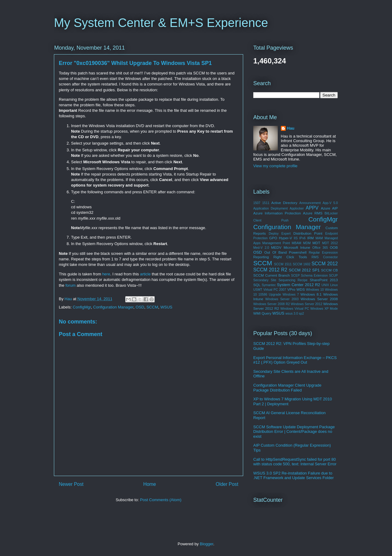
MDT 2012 (330, 243)
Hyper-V (286, 238)
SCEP (295, 276)
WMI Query (262, 313)
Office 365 (320, 248)
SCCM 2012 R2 (270, 270)
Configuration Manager (113, 307)
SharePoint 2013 (324, 280)
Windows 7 (291, 295)
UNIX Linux (330, 285)
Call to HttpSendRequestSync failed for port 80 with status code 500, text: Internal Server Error (295, 462)
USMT (258, 290)
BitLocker (331, 213)
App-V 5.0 (330, 203)
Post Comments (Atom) (161, 500)
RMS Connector (325, 257)
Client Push (271, 220)
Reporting (261, 257)
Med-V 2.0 (261, 248)
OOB (334, 247)
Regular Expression (323, 253)
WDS (301, 289)
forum (71, 285)
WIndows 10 (315, 290)
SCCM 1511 (283, 264)
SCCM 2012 (325, 264)
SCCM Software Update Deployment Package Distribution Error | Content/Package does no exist (294, 432)
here (106, 274)
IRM (310, 238)
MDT (316, 243)
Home (150, 484)
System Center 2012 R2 (298, 285)
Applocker (297, 208)
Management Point (276, 243)
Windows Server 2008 (319, 299)
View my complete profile (275, 166)
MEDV (276, 247)
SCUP (333, 276)
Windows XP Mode (324, 309)
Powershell (298, 252)
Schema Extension (315, 276)
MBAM (297, 243)
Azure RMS (313, 213)
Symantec (269, 285)
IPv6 (302, 238)
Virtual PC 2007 (275, 290)
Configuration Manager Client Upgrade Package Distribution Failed (287, 388)
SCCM (152, 307)
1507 (257, 203)
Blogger (206, 544)
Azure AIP (329, 208)
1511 (266, 203)
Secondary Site (265, 280)
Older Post (227, 484)
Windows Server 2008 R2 (271, 304)
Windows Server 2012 (307, 304)
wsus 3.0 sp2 (295, 314)
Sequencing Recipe (293, 280)
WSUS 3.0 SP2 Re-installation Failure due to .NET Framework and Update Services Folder (294, 476)
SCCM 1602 (302, 264)
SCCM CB (329, 270)
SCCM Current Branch (271, 275)
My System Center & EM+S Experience (161, 23)
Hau (291, 128)
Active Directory (284, 203)
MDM (307, 243)
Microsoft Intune (297, 247)
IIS (296, 238)
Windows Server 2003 (282, 299)
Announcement (310, 203)
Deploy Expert (279, 234)
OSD (140, 307)
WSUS (166, 307)
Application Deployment (271, 208)
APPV (312, 208)
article (145, 274)
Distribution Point (308, 233)
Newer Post (71, 484)
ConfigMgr (82, 307)
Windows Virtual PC (295, 309)
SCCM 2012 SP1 (304, 270)
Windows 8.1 (311, 294)
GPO (273, 238)
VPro (291, 289)
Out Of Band (275, 252)
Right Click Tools (290, 257)
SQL (257, 285)
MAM (319, 238)
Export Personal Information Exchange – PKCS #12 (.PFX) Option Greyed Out (295, 360)
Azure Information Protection (277, 213)
